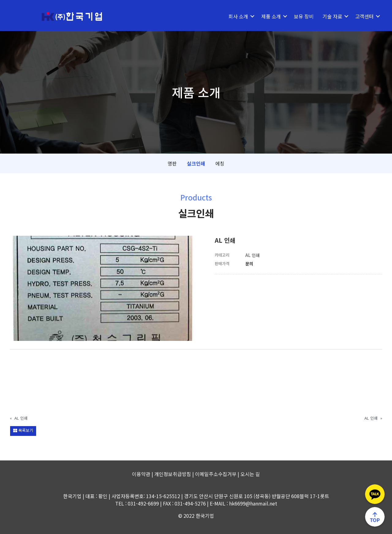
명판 (172, 163)
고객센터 (364, 16)
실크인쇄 (196, 163)
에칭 (220, 163)
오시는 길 (250, 474)
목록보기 (23, 430)
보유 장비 (304, 16)
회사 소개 (238, 16)
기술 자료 (332, 16)
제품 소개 (271, 16)
